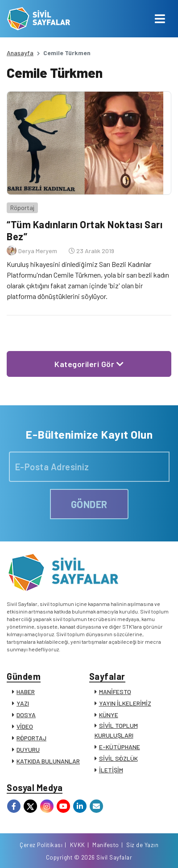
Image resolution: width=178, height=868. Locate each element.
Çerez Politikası (41, 845)
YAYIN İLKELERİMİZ (125, 703)
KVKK (78, 845)
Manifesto (106, 845)
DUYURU (28, 749)
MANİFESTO (115, 692)
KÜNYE (109, 715)
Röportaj (22, 208)
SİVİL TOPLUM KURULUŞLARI (116, 730)
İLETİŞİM (111, 770)
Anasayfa (20, 53)
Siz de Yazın (142, 845)
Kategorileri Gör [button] (89, 364)
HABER (26, 692)
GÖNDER (89, 504)
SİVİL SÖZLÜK (118, 758)
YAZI (23, 703)
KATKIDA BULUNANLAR (48, 761)
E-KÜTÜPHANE (120, 747)
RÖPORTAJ (31, 738)
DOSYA (26, 715)
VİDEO (25, 726)
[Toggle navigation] (160, 19)
